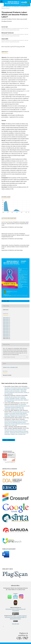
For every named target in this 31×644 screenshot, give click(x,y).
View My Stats (15, 624)
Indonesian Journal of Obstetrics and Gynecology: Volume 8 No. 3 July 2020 (17, 424)
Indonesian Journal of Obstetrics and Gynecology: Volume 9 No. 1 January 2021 (16, 400)
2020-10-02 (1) (7, 318)
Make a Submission (9, 440)
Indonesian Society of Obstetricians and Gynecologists (15, 610)
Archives (8, 7)
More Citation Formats (9, 357)
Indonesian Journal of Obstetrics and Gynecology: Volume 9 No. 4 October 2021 (16, 433)
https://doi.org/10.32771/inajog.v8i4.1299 (15, 47)
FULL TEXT (6, 301)
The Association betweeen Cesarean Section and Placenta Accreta (17, 405)
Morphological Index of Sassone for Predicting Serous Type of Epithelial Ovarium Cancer (16, 421)
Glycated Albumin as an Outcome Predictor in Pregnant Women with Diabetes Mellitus (17, 413)
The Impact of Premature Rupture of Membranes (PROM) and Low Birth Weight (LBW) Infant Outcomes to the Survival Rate (17, 389)
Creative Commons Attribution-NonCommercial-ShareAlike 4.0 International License (16, 617)
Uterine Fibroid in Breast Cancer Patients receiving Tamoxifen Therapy (15, 398)
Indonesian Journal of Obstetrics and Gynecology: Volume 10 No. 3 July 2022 (14, 408)
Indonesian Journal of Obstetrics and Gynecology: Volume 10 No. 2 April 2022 (17, 392)
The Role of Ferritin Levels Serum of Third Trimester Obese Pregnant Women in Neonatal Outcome (16, 431)
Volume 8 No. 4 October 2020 (20, 7)
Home (3, 7)
